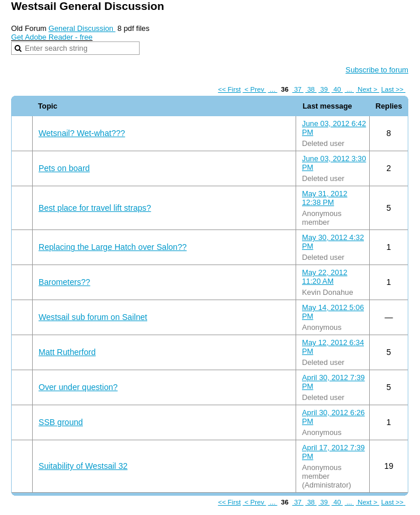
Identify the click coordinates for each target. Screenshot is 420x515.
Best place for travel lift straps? (95, 208)
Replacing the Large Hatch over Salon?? (113, 247)
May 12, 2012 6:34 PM (333, 347)
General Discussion (82, 28)
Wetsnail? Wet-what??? (82, 133)
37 (298, 89)
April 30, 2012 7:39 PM (333, 382)
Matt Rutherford (67, 352)
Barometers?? (64, 282)
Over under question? (78, 387)
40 (337, 89)
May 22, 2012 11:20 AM (325, 277)
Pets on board (64, 168)
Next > (367, 89)
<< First (229, 89)
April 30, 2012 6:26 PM (333, 417)
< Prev (254, 89)
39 (324, 89)
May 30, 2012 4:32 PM (333, 242)
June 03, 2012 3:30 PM (334, 163)
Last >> (393, 89)
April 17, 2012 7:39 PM (333, 452)
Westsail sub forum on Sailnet (93, 317)
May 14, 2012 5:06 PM (333, 312)
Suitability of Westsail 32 (83, 466)
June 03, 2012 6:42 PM (334, 128)
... (273, 89)
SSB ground (61, 422)
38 (311, 89)
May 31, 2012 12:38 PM (325, 198)
